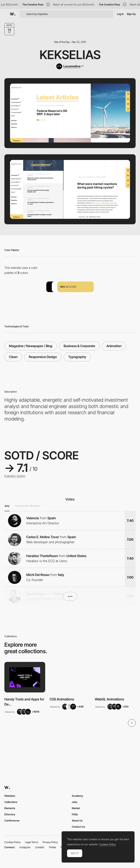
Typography (77, 357)
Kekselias (70, 55)
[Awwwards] (13, 14)
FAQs (75, 814)
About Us (77, 820)
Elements (10, 808)
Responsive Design (43, 357)
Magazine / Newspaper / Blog (31, 346)
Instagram (25, 847)
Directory (10, 814)
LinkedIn (40, 847)
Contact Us (78, 827)
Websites (10, 796)
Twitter (52, 847)
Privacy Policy (50, 842)
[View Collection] (25, 677)
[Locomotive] (70, 66)
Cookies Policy (12, 842)
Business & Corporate (79, 346)
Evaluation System (15, 476)
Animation (114, 346)
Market (76, 808)
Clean (13, 357)
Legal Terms (32, 842)
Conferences (12, 820)
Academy (77, 796)
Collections (11, 802)
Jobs (75, 802)
